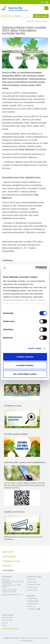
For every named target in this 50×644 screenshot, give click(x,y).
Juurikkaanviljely (33, 601)
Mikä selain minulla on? (10, 629)
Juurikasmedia (6, 16)
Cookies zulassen (25, 357)
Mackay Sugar (32, 590)
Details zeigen (35, 348)
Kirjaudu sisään (41, 16)
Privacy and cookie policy (28, 638)
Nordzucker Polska (34, 585)
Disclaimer (43, 638)
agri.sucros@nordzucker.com (12, 595)
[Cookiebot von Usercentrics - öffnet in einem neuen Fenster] (36, 268)
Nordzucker (31, 579)
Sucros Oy (31, 606)
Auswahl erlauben (25, 365)
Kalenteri (7, 566)
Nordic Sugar (32, 582)
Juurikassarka (9, 557)
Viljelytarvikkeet (33, 604)
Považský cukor (33, 587)
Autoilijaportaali (32, 609)
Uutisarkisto (8, 570)
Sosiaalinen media (11, 561)
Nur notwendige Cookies (25, 374)
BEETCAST (8, 552)
